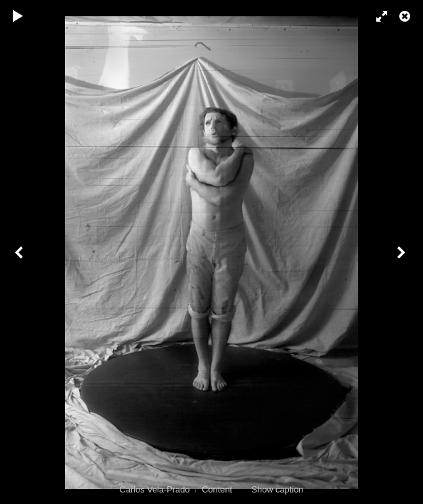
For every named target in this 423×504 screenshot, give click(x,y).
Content (217, 489)
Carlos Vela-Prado (155, 489)
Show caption (278, 489)
